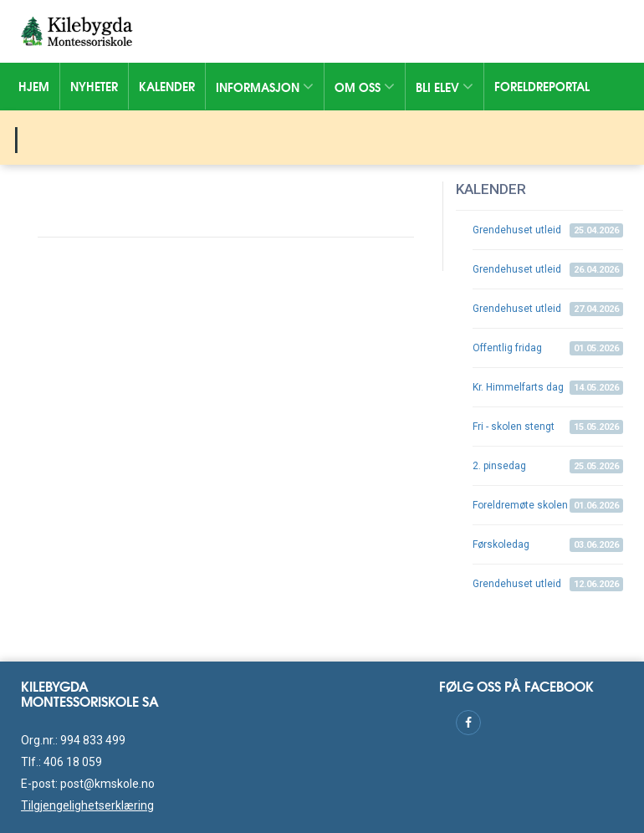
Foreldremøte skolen (548, 506)
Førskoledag (548, 545)
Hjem (34, 86)
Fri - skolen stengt (548, 427)
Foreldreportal (542, 86)
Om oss (365, 87)
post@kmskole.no (107, 784)
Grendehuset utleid (548, 230)
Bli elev (445, 87)
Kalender (167, 86)
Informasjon (265, 87)
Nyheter (94, 86)
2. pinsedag (548, 466)
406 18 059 (73, 762)
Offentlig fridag (548, 348)
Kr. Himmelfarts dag (548, 388)
